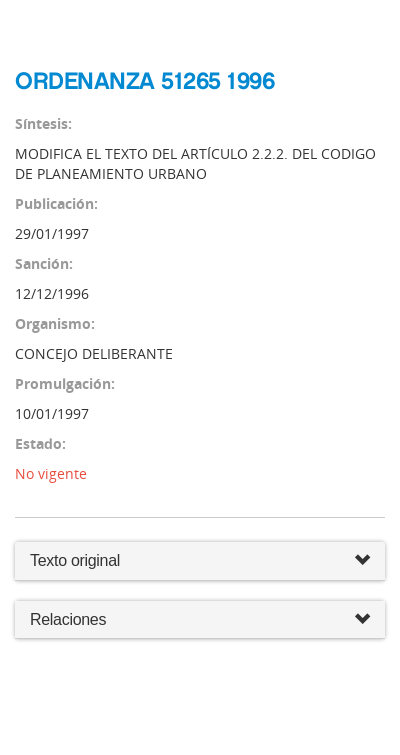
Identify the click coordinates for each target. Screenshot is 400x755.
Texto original (75, 560)
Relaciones (200, 620)
